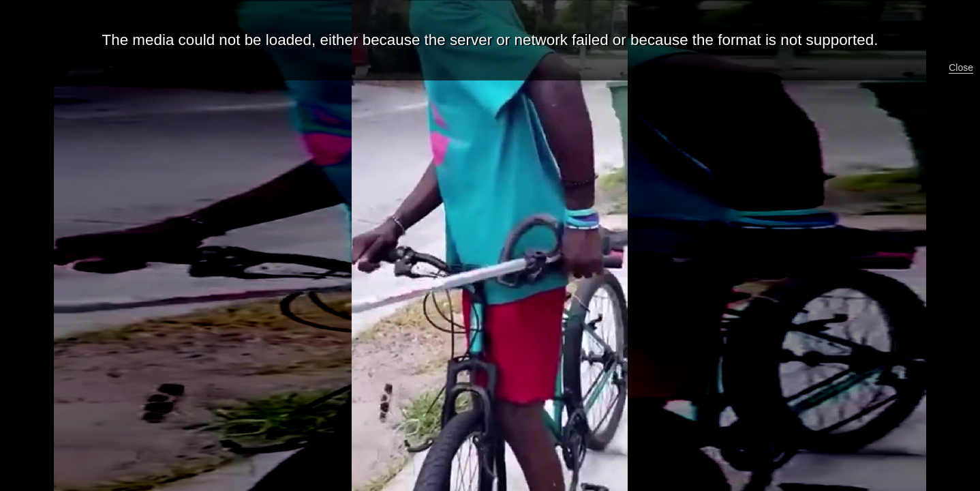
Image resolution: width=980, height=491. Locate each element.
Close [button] (961, 68)
